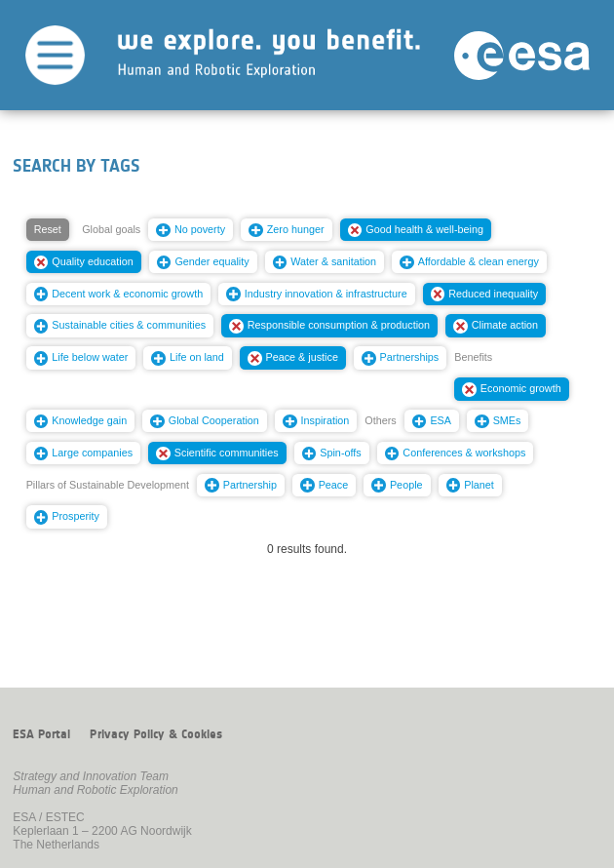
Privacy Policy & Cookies (156, 734)
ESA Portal (41, 734)
